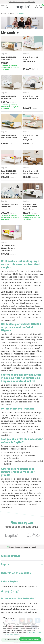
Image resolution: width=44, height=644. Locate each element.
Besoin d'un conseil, (23, 2)
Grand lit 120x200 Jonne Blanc (9, 58)
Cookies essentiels (12, 639)
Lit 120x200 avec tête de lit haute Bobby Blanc (8, 248)
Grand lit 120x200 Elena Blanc (9, 97)
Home (3, 14)
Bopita (4, 54)
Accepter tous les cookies (30, 639)
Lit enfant (11, 14)
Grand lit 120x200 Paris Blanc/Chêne (9, 136)
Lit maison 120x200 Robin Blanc (9, 206)
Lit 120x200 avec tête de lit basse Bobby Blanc (30, 207)
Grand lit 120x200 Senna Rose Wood (31, 172)
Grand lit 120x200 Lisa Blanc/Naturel (31, 97)
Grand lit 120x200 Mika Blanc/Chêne (9, 172)
